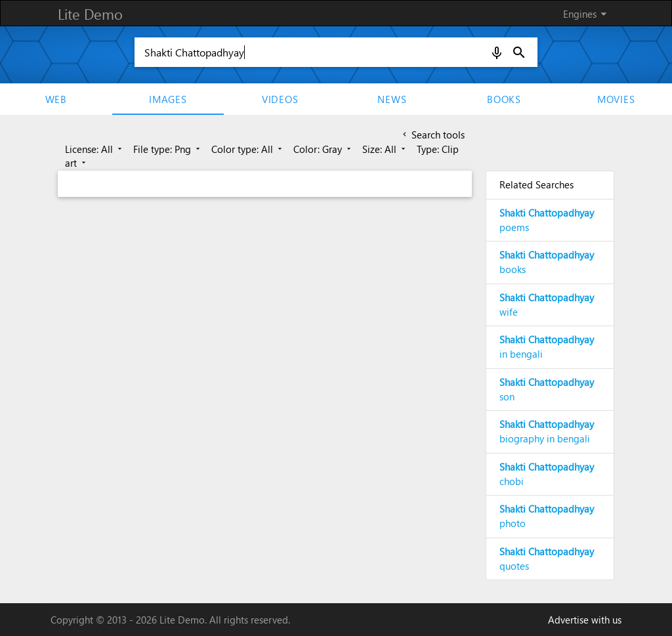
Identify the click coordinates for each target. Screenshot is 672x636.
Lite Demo (90, 14)
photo (547, 516)
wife (547, 305)
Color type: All (248, 149)
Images (168, 99)
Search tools (432, 135)
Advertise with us (585, 620)
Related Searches (536, 184)
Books (504, 99)
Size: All (385, 149)
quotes (547, 559)
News (392, 99)
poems (547, 220)
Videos (280, 99)
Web (56, 99)
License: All (94, 149)
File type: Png (168, 149)
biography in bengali (547, 431)
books (547, 262)
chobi (547, 474)
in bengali (547, 347)
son (547, 389)
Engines (587, 14)
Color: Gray (323, 149)
